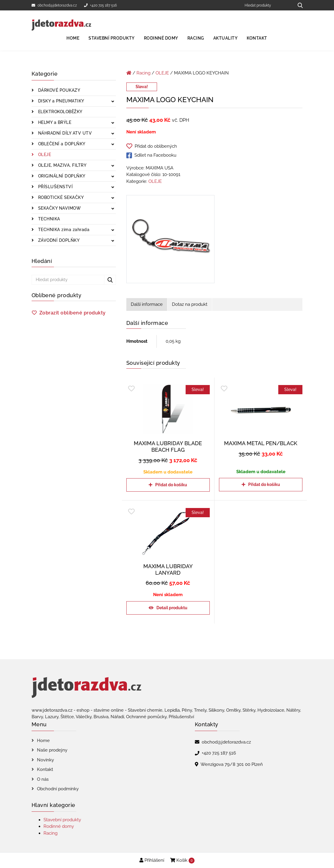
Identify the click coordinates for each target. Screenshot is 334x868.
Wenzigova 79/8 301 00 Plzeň (232, 764)
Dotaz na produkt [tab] (190, 304)
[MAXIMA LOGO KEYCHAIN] (170, 240)
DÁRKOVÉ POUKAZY (58, 90)
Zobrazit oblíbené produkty (73, 313)
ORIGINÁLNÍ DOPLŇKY (61, 176)
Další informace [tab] (147, 304)
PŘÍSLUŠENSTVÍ (55, 187)
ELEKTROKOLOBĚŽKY (60, 112)
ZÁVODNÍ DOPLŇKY (58, 240)
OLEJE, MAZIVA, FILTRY (62, 165)
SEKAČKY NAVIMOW (59, 208)
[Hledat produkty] (267, 5)
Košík (182, 861)
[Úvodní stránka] (129, 73)
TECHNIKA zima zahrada (63, 230)
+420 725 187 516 (100, 5)
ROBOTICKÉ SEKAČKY (60, 197)
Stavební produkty (112, 38)
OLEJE (44, 155)
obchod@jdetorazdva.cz (54, 5)
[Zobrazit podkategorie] (113, 102)
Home (73, 38)
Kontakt (257, 38)
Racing (196, 38)
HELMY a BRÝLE (54, 122)
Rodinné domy (161, 38)
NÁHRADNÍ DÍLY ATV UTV (64, 133)
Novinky (45, 760)
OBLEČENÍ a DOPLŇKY (61, 144)
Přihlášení (152, 860)
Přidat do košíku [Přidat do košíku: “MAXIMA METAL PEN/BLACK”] (264, 484)
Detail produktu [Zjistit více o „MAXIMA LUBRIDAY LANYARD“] (172, 608)
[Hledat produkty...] (298, 5)
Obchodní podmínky (58, 789)
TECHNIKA (48, 219)
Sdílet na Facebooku (151, 155)
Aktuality (226, 38)
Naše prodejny (52, 750)
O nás (43, 779)
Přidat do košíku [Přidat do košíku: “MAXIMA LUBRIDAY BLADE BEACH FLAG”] (171, 485)
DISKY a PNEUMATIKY (60, 101)
